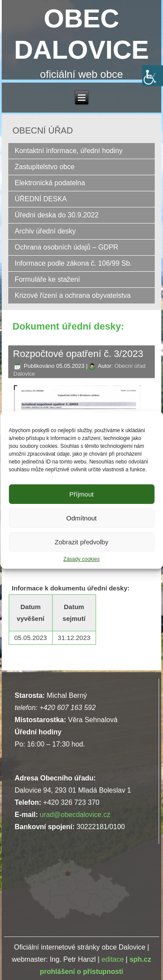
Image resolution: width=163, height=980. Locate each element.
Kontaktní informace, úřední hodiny (69, 151)
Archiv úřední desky (45, 231)
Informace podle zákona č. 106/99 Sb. (73, 263)
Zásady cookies (81, 559)
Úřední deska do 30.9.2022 (57, 215)
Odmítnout (81, 518)
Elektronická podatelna (50, 183)
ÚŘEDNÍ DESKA (41, 199)
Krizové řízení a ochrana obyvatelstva (73, 295)
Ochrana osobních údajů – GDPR (67, 247)
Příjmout (82, 494)
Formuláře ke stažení (47, 279)
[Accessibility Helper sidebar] (153, 76)
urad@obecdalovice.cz (75, 815)
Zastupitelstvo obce (45, 167)
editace (113, 959)
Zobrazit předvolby (81, 542)
